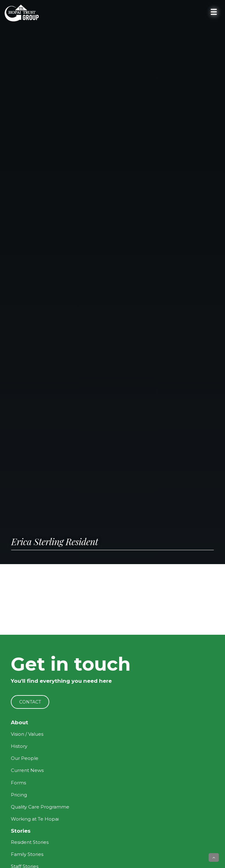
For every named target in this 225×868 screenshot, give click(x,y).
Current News (27, 770)
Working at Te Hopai (35, 819)
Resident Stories (30, 842)
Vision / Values (27, 734)
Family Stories (27, 854)
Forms (18, 783)
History (19, 746)
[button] (214, 857)
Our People (25, 758)
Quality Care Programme (40, 807)
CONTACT (30, 702)
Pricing (19, 795)
